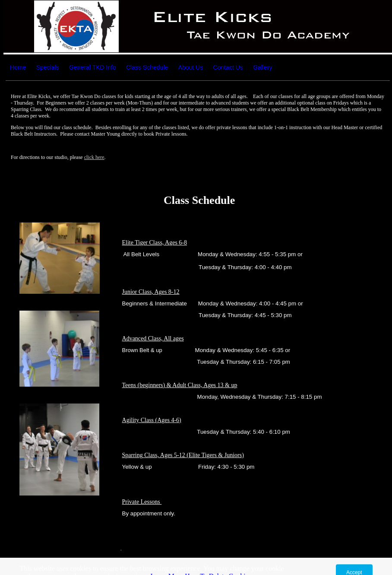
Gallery (262, 67)
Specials (48, 67)
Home (18, 67)
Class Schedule (147, 67)
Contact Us (228, 67)
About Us (191, 67)
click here (94, 157)
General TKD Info (93, 67)
